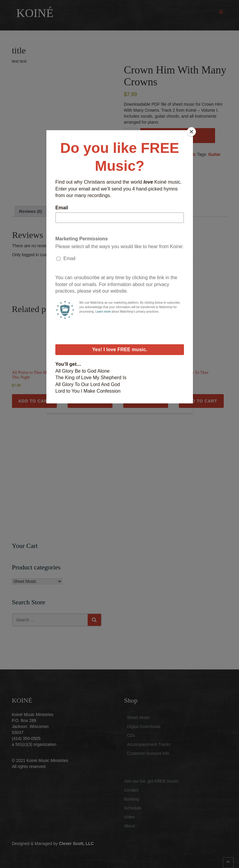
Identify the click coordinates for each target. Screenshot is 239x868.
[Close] (191, 132)
